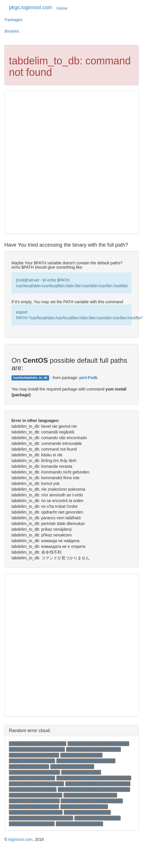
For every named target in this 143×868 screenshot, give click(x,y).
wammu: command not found (32, 824)
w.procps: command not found (84, 806)
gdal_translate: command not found (93, 749)
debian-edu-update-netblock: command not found (94, 778)
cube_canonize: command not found (37, 749)
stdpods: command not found (32, 761)
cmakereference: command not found (37, 744)
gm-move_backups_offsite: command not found (94, 789)
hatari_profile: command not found (36, 795)
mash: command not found (81, 755)
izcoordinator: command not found (90, 795)
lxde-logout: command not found (34, 801)
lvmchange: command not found (34, 755)
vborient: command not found (97, 818)
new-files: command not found (79, 824)
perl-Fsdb (88, 378)
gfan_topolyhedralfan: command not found (98, 784)
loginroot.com (20, 839)
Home (62, 8)
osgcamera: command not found (34, 806)
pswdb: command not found (73, 766)
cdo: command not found (81, 772)
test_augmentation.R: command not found (41, 818)
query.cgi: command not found (33, 789)
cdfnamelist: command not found (34, 772)
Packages (13, 20)
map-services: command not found (36, 812)
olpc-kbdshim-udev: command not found (92, 801)
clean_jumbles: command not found (36, 784)
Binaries (12, 31)
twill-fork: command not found (87, 812)
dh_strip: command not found (32, 778)
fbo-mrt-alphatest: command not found (86, 761)
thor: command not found (29, 766)
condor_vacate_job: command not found (98, 744)
